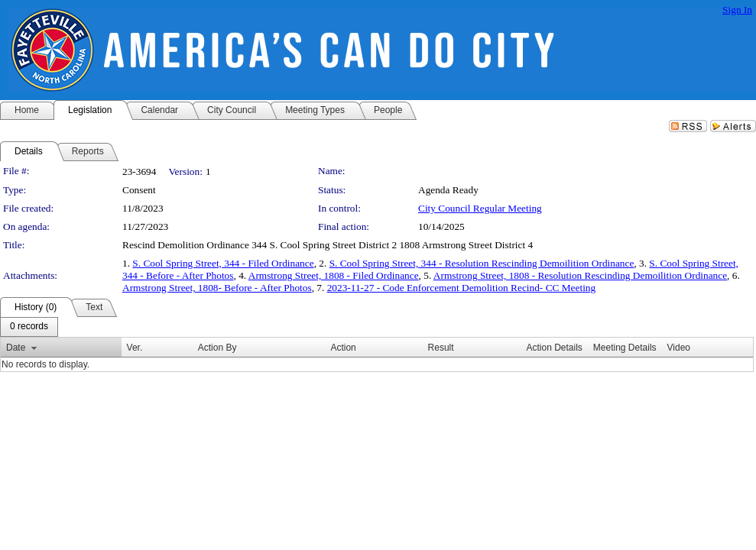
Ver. (135, 348)
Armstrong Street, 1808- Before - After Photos (217, 288)
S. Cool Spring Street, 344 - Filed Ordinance (223, 263)
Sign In (737, 10)
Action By (217, 348)
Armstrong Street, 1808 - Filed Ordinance (334, 275)
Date (16, 348)
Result (441, 348)
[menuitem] (29, 327)
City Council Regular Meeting (480, 208)
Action (343, 348)
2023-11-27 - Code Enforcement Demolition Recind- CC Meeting (462, 288)
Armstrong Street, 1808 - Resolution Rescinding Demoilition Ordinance (580, 275)
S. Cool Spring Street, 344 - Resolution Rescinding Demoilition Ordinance (482, 263)
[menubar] (29, 327)
